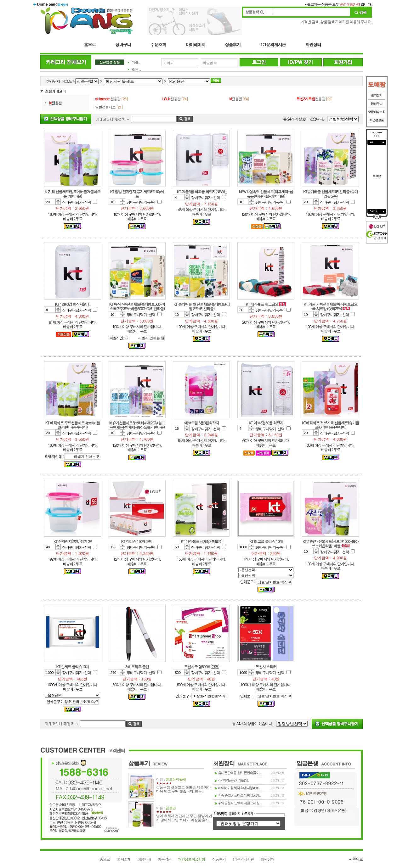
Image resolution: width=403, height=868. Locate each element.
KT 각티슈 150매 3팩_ (137, 541)
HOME (67, 81)
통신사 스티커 (266, 666)
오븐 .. (136, 70)
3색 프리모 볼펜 (137, 666)
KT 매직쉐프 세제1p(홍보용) (201, 541)
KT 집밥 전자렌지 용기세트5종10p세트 (137, 194)
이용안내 (144, 859)
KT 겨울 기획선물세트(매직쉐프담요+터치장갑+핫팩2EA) (331, 306)
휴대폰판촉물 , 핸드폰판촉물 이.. (239, 773)
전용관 (55, 103)
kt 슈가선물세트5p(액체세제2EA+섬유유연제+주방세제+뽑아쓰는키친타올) (137, 425)
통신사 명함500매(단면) (201, 666)
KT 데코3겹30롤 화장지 (266, 423)
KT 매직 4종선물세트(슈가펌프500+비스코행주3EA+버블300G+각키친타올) (137, 306)
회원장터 (267, 859)
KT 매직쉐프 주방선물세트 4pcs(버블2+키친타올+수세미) (73, 425)
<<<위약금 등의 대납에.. (233, 780)
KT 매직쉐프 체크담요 (263, 304)
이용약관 (165, 859)
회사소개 (124, 859)
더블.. (136, 62)
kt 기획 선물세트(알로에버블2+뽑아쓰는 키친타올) (72, 194)
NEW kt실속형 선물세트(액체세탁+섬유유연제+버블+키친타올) (266, 194)
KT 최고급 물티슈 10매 (266, 541)
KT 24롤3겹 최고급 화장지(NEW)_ (201, 191)
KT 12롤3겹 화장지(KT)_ (73, 304)
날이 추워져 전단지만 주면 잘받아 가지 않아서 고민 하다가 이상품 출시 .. (184, 818)
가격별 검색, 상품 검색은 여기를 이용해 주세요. (336, 22)
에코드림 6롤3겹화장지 (201, 423)
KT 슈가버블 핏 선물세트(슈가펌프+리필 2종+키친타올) (201, 306)
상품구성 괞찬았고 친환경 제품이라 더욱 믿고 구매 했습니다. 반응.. (183, 789)
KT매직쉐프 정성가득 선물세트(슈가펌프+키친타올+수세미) (330, 425)
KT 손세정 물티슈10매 (73, 666)
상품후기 (219, 859)
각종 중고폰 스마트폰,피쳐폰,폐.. (239, 795)
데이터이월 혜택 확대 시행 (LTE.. (239, 788)
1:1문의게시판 (243, 859)
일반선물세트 (105, 107)
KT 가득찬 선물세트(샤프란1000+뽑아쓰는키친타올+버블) (330, 543)
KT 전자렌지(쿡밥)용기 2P (73, 541)
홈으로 (105, 859)
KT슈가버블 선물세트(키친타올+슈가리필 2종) (330, 194)
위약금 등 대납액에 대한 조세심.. (239, 803)
